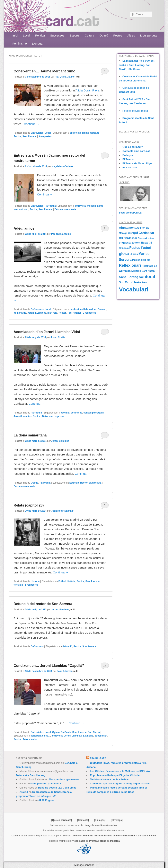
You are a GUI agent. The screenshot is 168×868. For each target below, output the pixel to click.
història (71, 581)
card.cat (74, 309)
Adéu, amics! (24, 228)
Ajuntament (127, 228)
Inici (15, 35)
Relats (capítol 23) (29, 505)
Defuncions (37, 309)
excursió (124, 248)
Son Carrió (94, 732)
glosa (124, 254)
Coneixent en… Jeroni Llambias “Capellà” (49, 666)
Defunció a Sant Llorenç (31, 775)
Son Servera (89, 646)
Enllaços (128, 155)
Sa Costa (66, 732)
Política (40, 35)
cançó (133, 233)
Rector (17, 136)
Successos (57, 35)
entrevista (75, 133)
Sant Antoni (149, 271)
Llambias (88, 736)
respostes (45, 136)
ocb (143, 260)
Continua (32, 124)
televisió (18, 585)
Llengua (37, 43)
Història (35, 581)
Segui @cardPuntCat (131, 213)
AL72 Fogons (46, 800)
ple (148, 260)
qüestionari (101, 736)
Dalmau (102, 309)
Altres (131, 35)
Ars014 (24, 792)
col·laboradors (88, 309)
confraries (76, 413)
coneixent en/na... (40, 736)
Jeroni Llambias (22, 416)
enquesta (125, 243)
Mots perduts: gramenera (64, 779)
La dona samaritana (30, 435)
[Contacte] (83, 820)
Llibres (134, 254)
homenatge (20, 313)
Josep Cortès (58, 337)
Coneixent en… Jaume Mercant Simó (44, 71)
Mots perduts (149, 35)
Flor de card (130, 167)
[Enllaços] (100, 820)
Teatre (138, 282)
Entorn (136, 243)
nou (26, 209)
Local (26, 35)
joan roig (52, 313)
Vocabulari (134, 289)
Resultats (147, 266)
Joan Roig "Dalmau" (63, 511)
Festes (118, 35)
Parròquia (50, 206)
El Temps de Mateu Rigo (137, 163)
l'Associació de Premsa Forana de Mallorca (96, 841)
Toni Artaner (74, 313)
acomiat (65, 413)
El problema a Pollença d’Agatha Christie (115, 775)
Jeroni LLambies (37, 313)
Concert (142, 238)
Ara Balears (98, 758)
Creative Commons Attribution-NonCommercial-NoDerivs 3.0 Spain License (114, 836)
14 (105, 666)
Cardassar (146, 233)
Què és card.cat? (133, 147)
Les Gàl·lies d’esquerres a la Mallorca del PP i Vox (120, 771)
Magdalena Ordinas (62, 166)
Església (74, 483)
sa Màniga (134, 271)
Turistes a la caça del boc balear (109, 779)
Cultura (90, 35)
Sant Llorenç (29, 136)
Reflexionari (130, 265)
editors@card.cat (108, 825)
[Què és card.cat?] (62, 820)
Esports (75, 35)
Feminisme (19, 43)
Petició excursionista (135, 111)
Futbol (62, 581)
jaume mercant (90, 133)
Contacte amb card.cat (136, 151)
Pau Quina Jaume (65, 77)
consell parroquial (94, 413)
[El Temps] (117, 820)
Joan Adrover (64, 671)
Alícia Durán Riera (87, 90)
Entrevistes (37, 133)
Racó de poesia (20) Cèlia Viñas (57, 788)
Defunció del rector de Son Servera (43, 604)
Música (136, 260)
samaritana (95, 483)
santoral (147, 277)
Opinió (104, 35)
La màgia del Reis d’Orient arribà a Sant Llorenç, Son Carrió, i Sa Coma (137, 65)
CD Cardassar (128, 238)
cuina (150, 238)
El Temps (128, 159)
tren (144, 282)
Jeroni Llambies (60, 441)
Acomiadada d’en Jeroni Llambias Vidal (47, 332)
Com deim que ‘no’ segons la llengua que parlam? (120, 784)
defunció (67, 646)
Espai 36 (147, 243)
